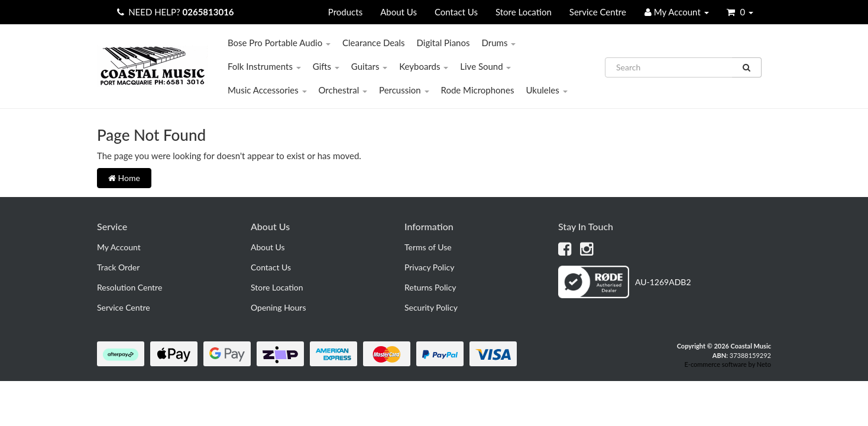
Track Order (118, 267)
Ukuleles (546, 90)
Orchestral (343, 90)
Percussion (404, 90)
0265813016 (208, 12)
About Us (399, 12)
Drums (498, 43)
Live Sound (485, 66)
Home (124, 178)
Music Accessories (267, 90)
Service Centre (598, 12)
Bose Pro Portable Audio (279, 43)
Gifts (326, 66)
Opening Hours (278, 307)
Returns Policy (430, 287)
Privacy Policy (429, 267)
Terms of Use (428, 247)
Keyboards (424, 66)
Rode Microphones (478, 90)
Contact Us (456, 12)
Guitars (369, 66)
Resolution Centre (129, 287)
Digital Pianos (443, 43)
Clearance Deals (374, 43)
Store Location (524, 12)
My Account (119, 247)
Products (345, 12)
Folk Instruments (264, 66)
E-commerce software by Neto (728, 364)
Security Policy (431, 307)
